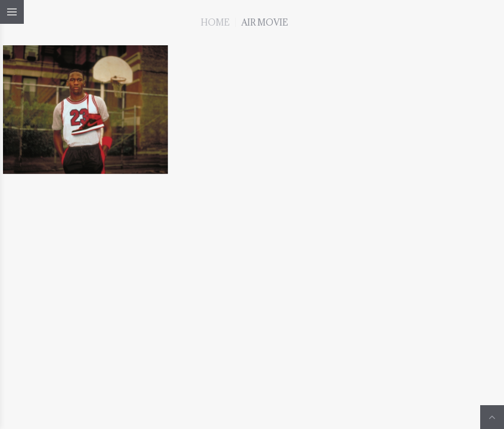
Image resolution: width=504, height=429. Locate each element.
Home (215, 22)
